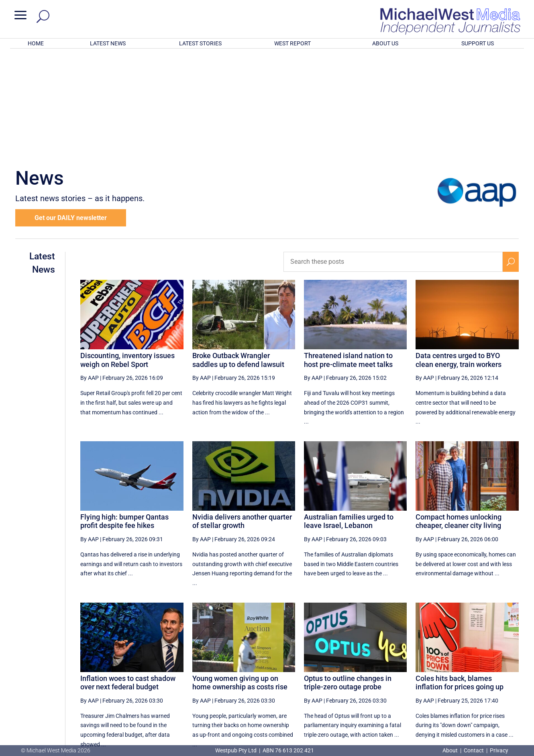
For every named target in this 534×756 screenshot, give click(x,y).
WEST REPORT (292, 43)
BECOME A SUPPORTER (493, 703)
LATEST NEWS (108, 43)
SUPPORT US (478, 43)
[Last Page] (510, 675)
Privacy (499, 750)
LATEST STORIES (200, 43)
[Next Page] (492, 675)
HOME (36, 43)
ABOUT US (385, 43)
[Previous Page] (333, 675)
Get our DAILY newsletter (71, 113)
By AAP (90, 273)
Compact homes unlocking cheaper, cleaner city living (459, 416)
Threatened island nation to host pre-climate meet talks (348, 255)
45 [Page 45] (412, 675)
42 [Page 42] (351, 675)
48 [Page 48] (473, 675)
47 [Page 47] (453, 675)
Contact (474, 750)
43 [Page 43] (372, 675)
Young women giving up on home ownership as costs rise (240, 578)
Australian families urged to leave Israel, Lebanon (349, 416)
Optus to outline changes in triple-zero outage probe (348, 578)
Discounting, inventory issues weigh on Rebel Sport (127, 255)
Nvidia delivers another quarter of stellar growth (242, 416)
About (451, 750)
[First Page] (315, 675)
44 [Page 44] (392, 675)
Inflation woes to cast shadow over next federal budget (128, 578)
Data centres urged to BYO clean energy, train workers (459, 255)
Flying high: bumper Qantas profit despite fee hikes (124, 416)
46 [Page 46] (433, 675)
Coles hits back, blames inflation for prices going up (460, 578)
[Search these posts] (393, 157)
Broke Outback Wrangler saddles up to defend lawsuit (238, 255)
